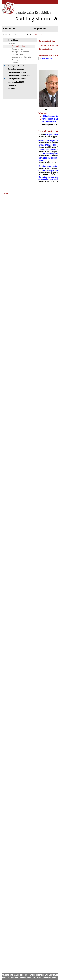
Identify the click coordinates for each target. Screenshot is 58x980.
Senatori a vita (17, 49)
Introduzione (9, 29)
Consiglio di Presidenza (18, 66)
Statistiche (12, 85)
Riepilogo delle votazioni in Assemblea (22, 61)
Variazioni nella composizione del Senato (21, 56)
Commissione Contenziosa (19, 76)
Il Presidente (13, 40)
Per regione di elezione (20, 52)
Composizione (20, 35)
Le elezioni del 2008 (16, 82)
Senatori (30, 35)
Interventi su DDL (47, 58)
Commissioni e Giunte (17, 72)
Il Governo (12, 89)
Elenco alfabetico (18, 46)
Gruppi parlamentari (16, 69)
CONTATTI (9, 194)
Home (11, 35)
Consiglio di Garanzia (17, 79)
